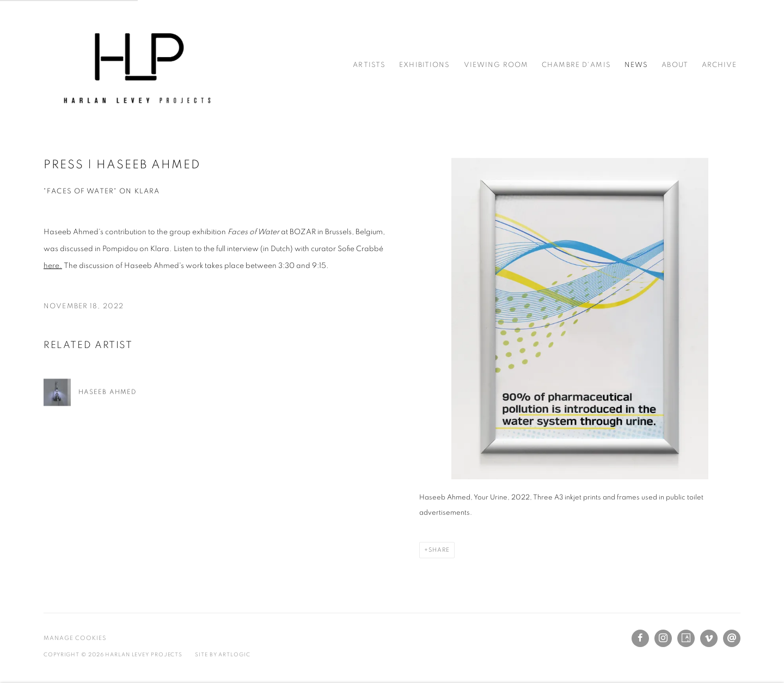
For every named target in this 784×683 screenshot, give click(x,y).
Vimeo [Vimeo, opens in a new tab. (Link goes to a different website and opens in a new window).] (709, 638)
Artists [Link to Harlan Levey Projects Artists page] (369, 65)
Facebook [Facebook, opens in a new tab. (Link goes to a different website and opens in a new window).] (640, 638)
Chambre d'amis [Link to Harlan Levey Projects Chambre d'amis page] (576, 65)
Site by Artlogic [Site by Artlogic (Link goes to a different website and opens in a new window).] (222, 655)
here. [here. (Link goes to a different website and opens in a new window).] (53, 266)
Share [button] (439, 550)
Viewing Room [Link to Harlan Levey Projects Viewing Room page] (496, 65)
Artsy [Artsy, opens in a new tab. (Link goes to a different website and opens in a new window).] (686, 638)
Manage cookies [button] (75, 638)
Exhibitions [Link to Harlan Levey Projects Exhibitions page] (424, 65)
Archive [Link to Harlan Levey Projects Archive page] (719, 65)
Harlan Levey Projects (136, 65)
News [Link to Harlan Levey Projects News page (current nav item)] (636, 65)
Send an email (732, 638)
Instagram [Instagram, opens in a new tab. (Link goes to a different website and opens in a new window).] (663, 638)
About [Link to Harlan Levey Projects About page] (675, 65)
